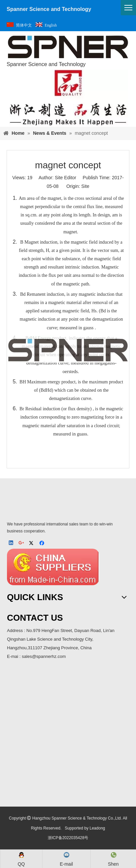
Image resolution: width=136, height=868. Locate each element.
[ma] (68, 735)
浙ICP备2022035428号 (68, 838)
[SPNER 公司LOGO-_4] (68, 504)
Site (85, 186)
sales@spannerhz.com (44, 656)
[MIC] (53, 567)
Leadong (97, 828)
